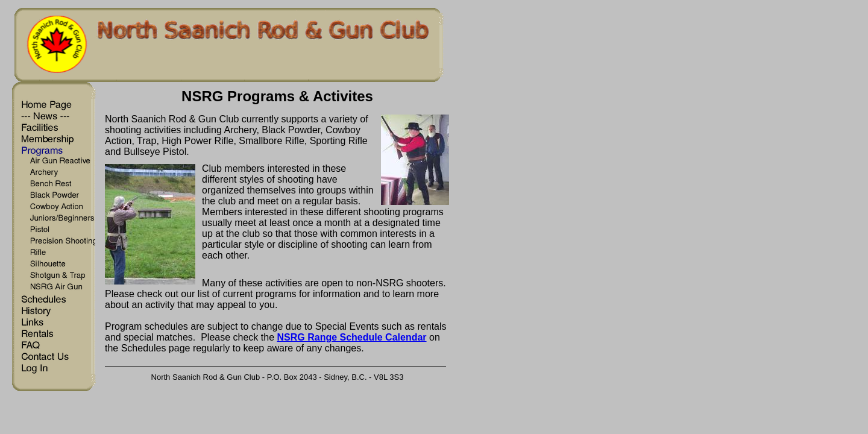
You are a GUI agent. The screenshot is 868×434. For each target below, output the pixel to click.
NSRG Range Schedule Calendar (352, 337)
